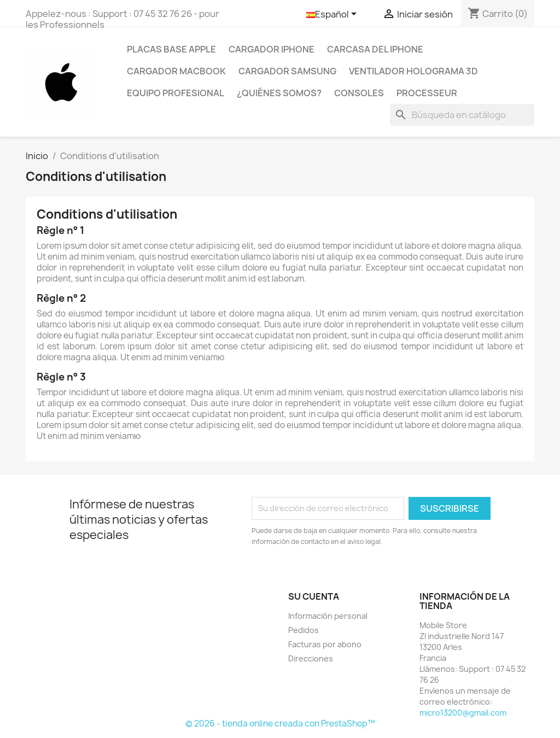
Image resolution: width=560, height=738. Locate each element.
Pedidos (304, 630)
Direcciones (311, 658)
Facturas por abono (325, 644)
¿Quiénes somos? (279, 93)
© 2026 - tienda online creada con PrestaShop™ (280, 724)
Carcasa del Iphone (375, 49)
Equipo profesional (176, 93)
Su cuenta (314, 596)
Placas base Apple (171, 49)
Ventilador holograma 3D (413, 71)
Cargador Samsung (287, 71)
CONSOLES (359, 93)
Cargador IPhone (272, 49)
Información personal (328, 616)
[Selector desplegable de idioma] (333, 15)
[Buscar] (462, 115)
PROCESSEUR (427, 93)
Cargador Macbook (176, 71)
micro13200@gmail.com (463, 713)
